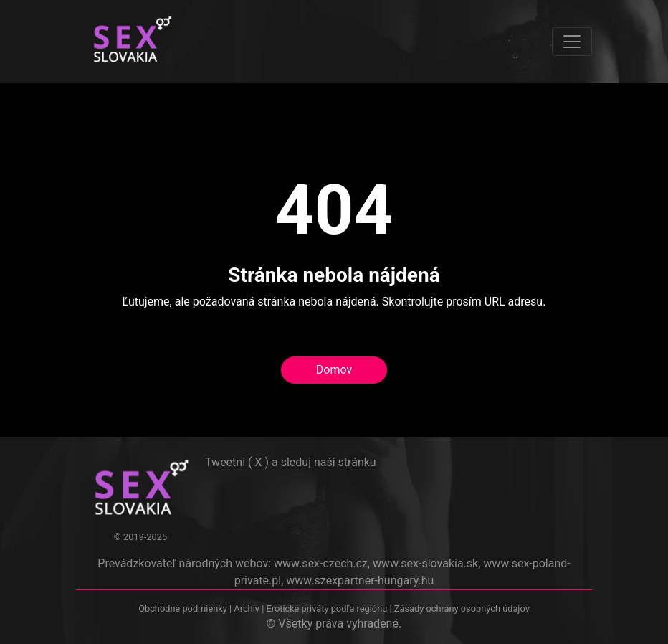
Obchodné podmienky (184, 609)
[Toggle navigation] (572, 42)
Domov (334, 370)
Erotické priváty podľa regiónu (326, 609)
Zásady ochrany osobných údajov (462, 609)
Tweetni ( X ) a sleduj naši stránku (291, 462)
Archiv (247, 609)
